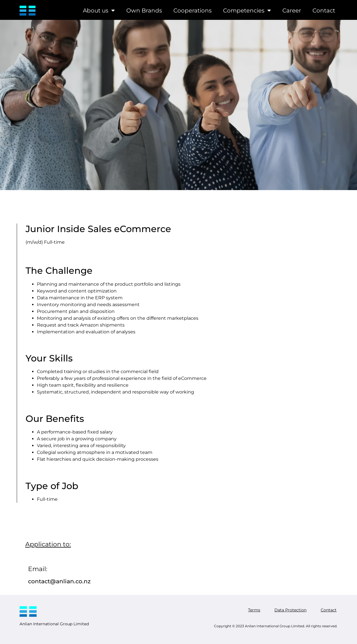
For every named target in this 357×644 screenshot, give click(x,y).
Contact (324, 10)
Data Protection (290, 610)
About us (99, 10)
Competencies (247, 10)
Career (292, 10)
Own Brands (144, 10)
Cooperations (193, 10)
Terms (254, 610)
